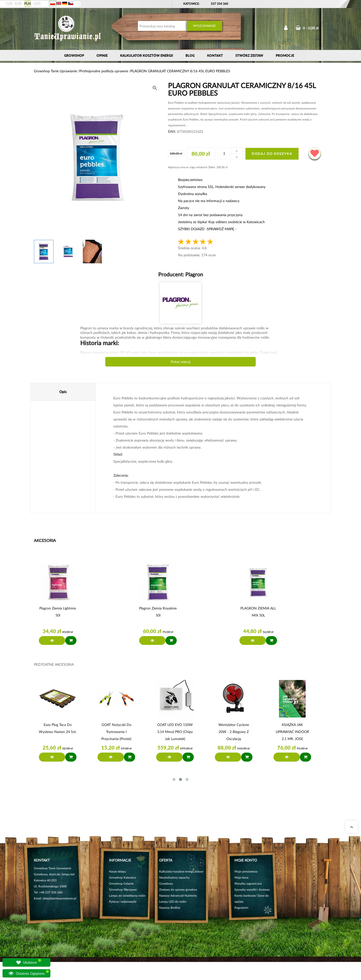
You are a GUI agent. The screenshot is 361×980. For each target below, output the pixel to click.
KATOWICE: (192, 4)
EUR (18, 3)
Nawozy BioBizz (170, 908)
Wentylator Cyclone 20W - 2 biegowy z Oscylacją (234, 732)
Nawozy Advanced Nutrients (178, 896)
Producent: (181, 274)
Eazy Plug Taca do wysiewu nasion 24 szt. (58, 728)
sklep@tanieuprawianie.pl (59, 898)
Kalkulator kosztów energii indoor (181, 871)
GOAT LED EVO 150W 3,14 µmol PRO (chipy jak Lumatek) (175, 732)
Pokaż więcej (180, 362)
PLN (28, 3)
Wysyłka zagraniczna (248, 883)
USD (37, 3)
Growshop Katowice (122, 877)
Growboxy (166, 883)
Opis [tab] (63, 392)
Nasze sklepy (117, 871)
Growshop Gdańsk (121, 883)
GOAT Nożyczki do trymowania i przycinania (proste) (116, 732)
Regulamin (241, 908)
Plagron (194, 274)
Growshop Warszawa (123, 890)
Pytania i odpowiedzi (123, 902)
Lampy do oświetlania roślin (127, 896)
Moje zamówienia (246, 871)
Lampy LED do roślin (173, 902)
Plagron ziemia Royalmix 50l (158, 612)
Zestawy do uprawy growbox (178, 890)
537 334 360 (219, 4)
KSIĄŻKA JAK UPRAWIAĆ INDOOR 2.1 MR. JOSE (292, 732)
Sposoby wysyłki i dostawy (252, 890)
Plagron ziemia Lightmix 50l (58, 612)
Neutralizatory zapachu (174, 877)
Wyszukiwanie (204, 26)
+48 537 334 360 (51, 892)
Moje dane (241, 877)
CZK (9, 3)
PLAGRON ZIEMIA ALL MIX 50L (258, 612)
